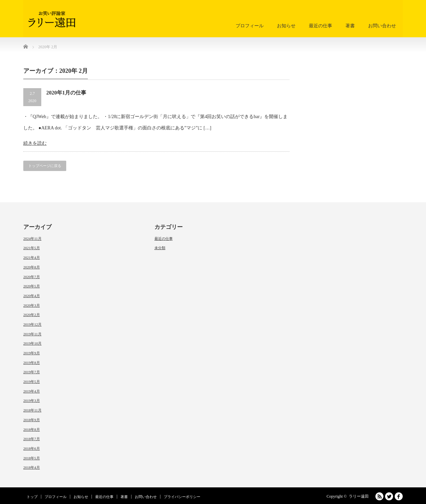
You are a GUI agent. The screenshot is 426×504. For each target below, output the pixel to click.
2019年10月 (32, 343)
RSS (379, 496)
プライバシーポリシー (182, 497)
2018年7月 (32, 439)
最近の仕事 (320, 26)
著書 (350, 26)
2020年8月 (32, 267)
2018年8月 (32, 429)
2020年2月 (32, 315)
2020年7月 (32, 277)
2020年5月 (32, 286)
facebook (399, 496)
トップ (32, 497)
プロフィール (250, 26)
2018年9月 (32, 420)
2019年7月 (32, 372)
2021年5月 (32, 248)
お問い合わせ (382, 26)
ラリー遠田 (359, 496)
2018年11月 (32, 410)
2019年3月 (32, 401)
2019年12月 (32, 324)
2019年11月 (32, 334)
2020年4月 (32, 296)
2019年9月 (32, 353)
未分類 (160, 248)
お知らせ (286, 26)
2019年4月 (32, 391)
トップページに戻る (45, 166)
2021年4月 (32, 257)
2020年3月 (32, 305)
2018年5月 (32, 458)
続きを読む (35, 143)
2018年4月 (32, 467)
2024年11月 (32, 239)
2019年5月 (32, 382)
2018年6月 (32, 448)
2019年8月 (32, 363)
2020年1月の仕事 (66, 93)
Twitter (389, 496)
